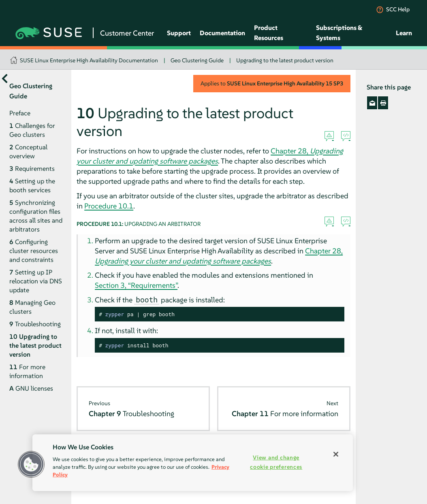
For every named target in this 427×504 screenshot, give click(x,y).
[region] (193, 463)
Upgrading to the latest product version (285, 60)
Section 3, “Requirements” (136, 285)
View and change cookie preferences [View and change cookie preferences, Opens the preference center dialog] (276, 462)
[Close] (336, 454)
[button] (31, 464)
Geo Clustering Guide (197, 60)
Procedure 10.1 (109, 206)
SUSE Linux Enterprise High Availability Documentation (89, 60)
